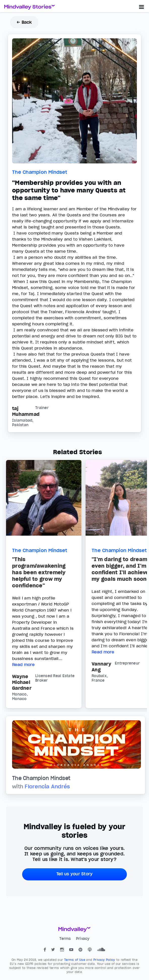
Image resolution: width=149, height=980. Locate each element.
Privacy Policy (105, 960)
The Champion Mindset (40, 172)
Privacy (83, 939)
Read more (23, 665)
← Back (24, 22)
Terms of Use (75, 960)
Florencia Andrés (47, 787)
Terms (66, 939)
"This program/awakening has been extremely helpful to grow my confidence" (39, 572)
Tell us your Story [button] (75, 874)
